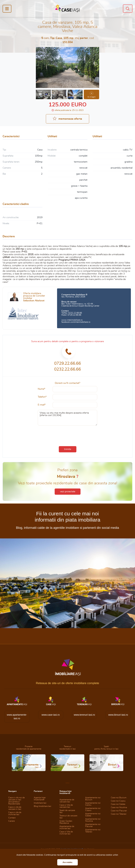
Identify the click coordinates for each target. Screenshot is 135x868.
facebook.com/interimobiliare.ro (76, 322)
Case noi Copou (118, 801)
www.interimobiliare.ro (72, 320)
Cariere (11, 821)
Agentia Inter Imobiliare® (40, 799)
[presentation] (68, 435)
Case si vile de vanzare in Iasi (15, 808)
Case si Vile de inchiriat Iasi (66, 833)
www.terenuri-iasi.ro (84, 715)
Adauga (106, 9)
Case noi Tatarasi (119, 814)
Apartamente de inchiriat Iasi (67, 827)
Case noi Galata (118, 804)
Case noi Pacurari (119, 811)
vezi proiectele (68, 492)
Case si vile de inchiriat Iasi (15, 813)
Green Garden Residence (66, 822)
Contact (12, 818)
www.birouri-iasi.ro (118, 715)
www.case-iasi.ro (51, 715)
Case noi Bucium (119, 798)
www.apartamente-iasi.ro (17, 717)
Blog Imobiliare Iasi (42, 806)
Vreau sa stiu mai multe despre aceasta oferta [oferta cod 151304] (68, 418)
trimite (68, 449)
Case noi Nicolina (119, 807)
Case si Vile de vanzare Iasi (66, 806)
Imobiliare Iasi (40, 803)
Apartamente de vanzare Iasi (67, 801)
